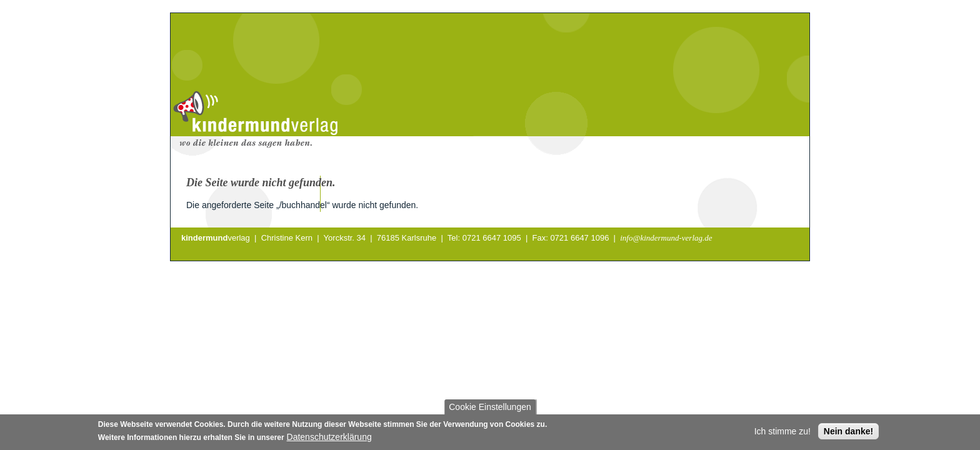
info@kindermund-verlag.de (666, 238)
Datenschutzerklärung (329, 439)
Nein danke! (848, 433)
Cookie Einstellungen (490, 409)
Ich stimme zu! (782, 433)
